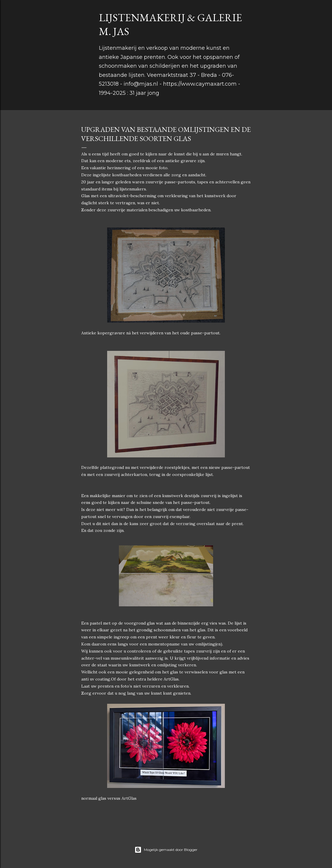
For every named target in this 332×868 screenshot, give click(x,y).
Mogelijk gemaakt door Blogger (166, 850)
